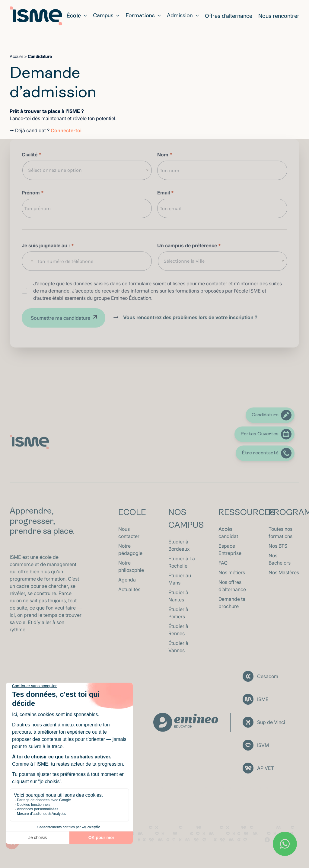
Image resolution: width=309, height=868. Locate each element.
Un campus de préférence (189, 245)
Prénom (33, 193)
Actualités (129, 589)
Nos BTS (278, 546)
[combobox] (29, 261)
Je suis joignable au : (48, 245)
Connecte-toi (66, 130)
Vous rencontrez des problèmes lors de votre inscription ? (190, 317)
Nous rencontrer (279, 16)
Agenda (127, 580)
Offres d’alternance (229, 16)
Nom (165, 155)
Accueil (16, 56)
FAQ (223, 563)
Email (166, 193)
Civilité (32, 155)
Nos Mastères (284, 572)
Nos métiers (232, 572)
